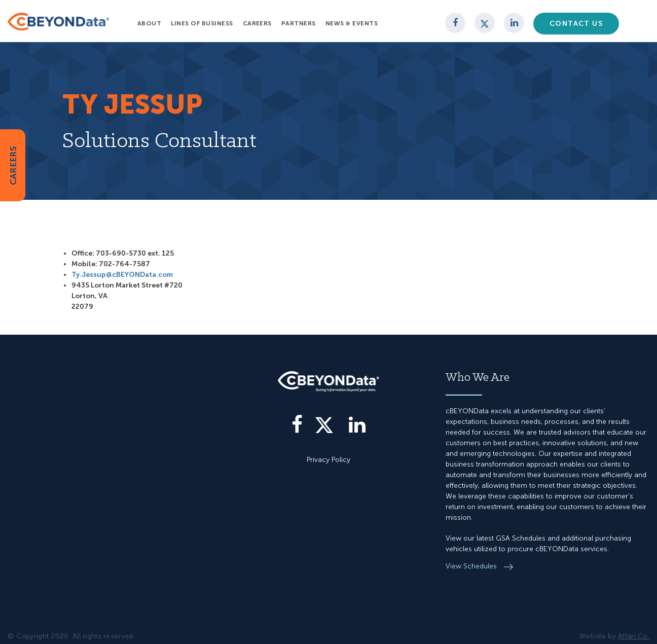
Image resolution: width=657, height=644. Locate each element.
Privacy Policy (328, 460)
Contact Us (576, 24)
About (149, 23)
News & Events (352, 23)
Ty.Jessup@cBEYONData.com (122, 275)
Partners (299, 23)
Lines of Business (202, 23)
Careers (257, 23)
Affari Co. (634, 636)
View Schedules (472, 566)
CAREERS (13, 165)
